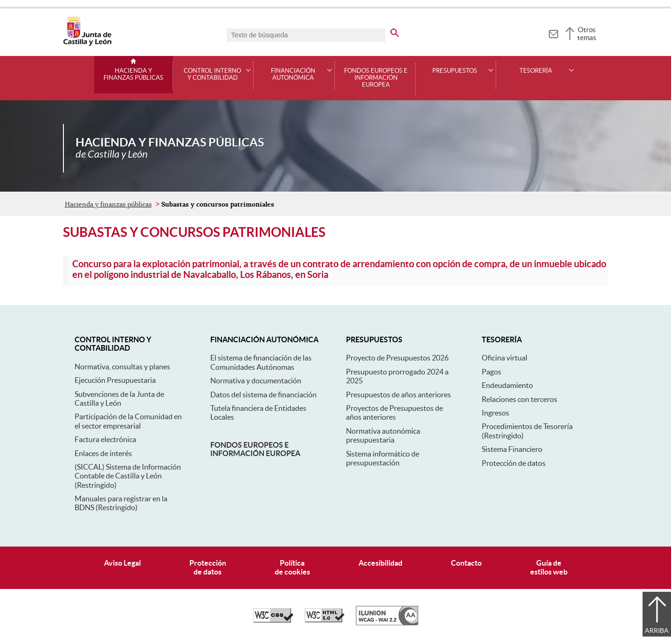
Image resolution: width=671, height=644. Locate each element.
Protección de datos (514, 463)
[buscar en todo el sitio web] (395, 31)
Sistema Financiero (512, 449)
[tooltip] (553, 33)
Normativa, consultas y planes (122, 367)
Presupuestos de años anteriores (398, 395)
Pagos (491, 372)
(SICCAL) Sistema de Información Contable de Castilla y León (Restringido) (128, 476)
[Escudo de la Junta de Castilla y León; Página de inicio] (87, 44)
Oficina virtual (505, 358)
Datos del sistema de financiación (263, 395)
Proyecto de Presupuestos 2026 (397, 358)
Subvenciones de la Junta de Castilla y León (119, 398)
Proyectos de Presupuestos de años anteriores (394, 412)
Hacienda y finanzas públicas (133, 74)
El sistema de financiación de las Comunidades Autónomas (261, 362)
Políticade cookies (292, 567)
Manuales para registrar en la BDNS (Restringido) (121, 503)
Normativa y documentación (256, 381)
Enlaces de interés (103, 453)
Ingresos (495, 413)
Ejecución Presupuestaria (115, 380)
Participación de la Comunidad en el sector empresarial (128, 421)
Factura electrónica (105, 439)
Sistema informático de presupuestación (383, 458)
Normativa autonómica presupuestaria (383, 435)
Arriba (657, 630)
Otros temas (587, 34)
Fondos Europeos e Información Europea (376, 78)
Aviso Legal (122, 563)
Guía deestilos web (549, 567)
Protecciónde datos (208, 567)
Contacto (466, 563)
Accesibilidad (380, 563)
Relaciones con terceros (519, 399)
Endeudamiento (507, 385)
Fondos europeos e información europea (255, 449)
